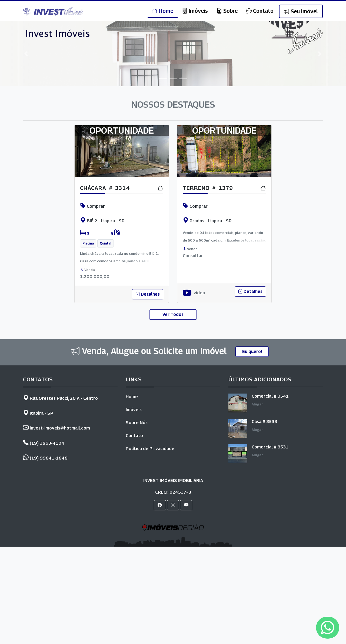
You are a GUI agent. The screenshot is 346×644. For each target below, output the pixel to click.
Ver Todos (173, 314)
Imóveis (195, 11)
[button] (26, 54)
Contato (260, 11)
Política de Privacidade (150, 449)
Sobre (227, 11)
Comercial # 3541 (270, 396)
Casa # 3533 (264, 422)
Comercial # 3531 (270, 447)
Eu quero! (252, 351)
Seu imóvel (301, 11)
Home (163, 11)
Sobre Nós (137, 423)
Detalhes (148, 294)
